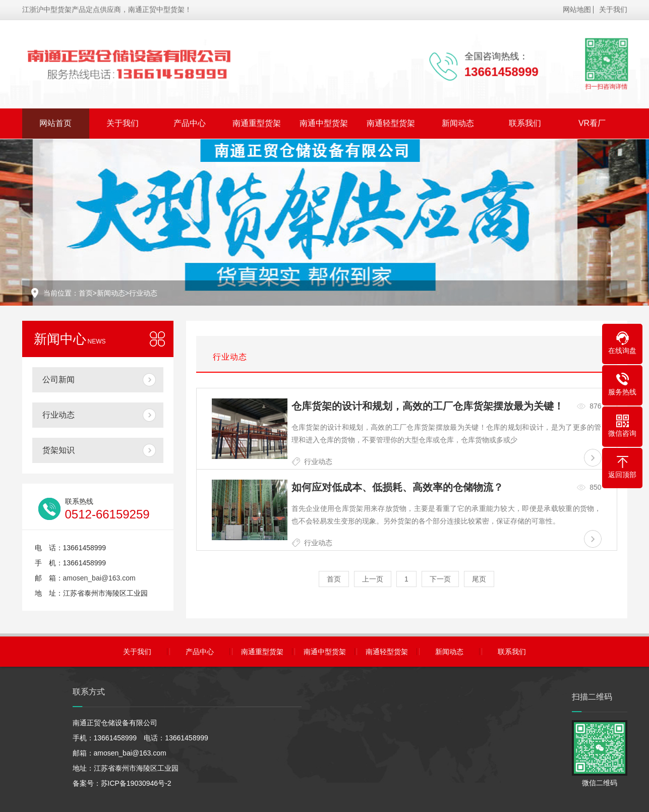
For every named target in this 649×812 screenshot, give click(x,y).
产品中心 (190, 121)
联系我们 (525, 121)
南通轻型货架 (391, 121)
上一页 (373, 579)
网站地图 (577, 8)
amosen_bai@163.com (99, 578)
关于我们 (613, 8)
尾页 (479, 579)
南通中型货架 (324, 121)
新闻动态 (458, 121)
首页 (86, 293)
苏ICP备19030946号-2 (136, 783)
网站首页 (55, 121)
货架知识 (58, 450)
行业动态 (143, 293)
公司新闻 (58, 380)
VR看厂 (592, 121)
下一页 (440, 579)
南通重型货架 (257, 121)
